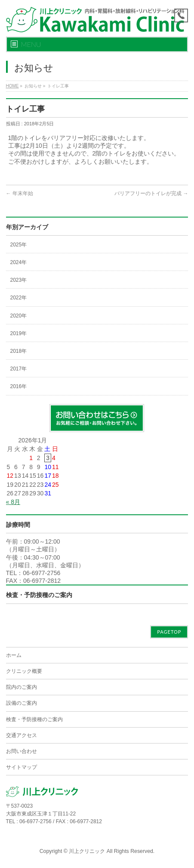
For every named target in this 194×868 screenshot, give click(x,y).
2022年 (19, 298)
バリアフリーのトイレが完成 (151, 193)
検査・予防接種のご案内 (39, 595)
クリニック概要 (24, 671)
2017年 (19, 369)
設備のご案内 (22, 703)
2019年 (19, 333)
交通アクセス (22, 735)
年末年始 (20, 193)
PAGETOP (169, 632)
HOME (12, 86)
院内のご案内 (22, 687)
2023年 (19, 280)
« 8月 (13, 502)
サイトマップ (22, 767)
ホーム (14, 655)
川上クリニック (87, 851)
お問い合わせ (22, 751)
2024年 (19, 262)
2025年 (19, 245)
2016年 (19, 386)
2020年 (19, 316)
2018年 (19, 351)
